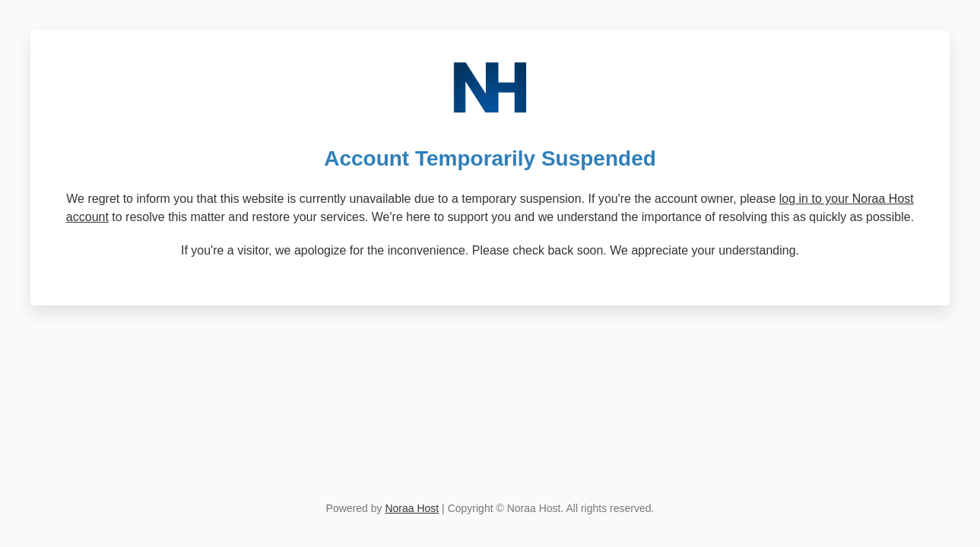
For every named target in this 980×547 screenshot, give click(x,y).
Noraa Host (412, 508)
